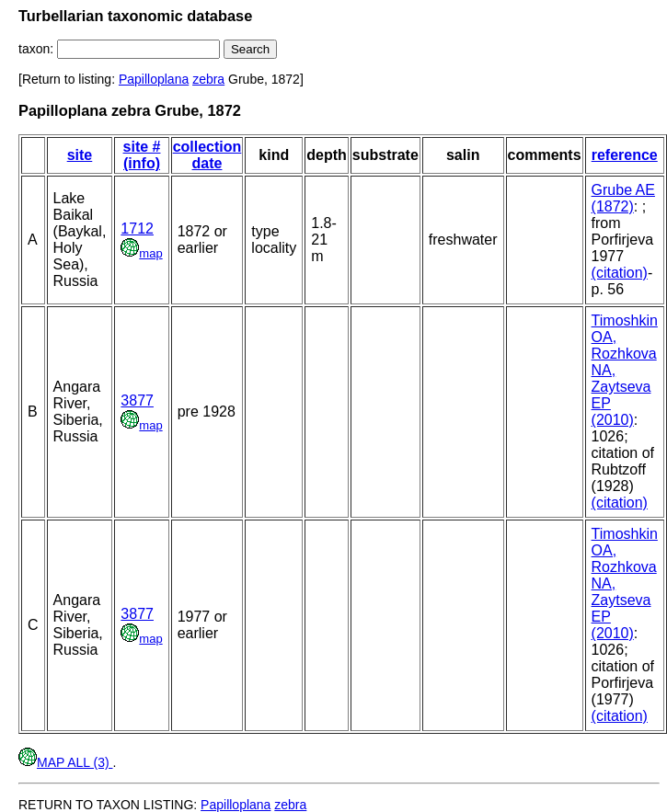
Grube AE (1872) (623, 198)
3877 (137, 400)
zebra (208, 79)
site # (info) (142, 155)
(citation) (620, 273)
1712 (137, 229)
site (80, 155)
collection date (207, 155)
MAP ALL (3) (65, 762)
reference (625, 155)
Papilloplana (154, 79)
